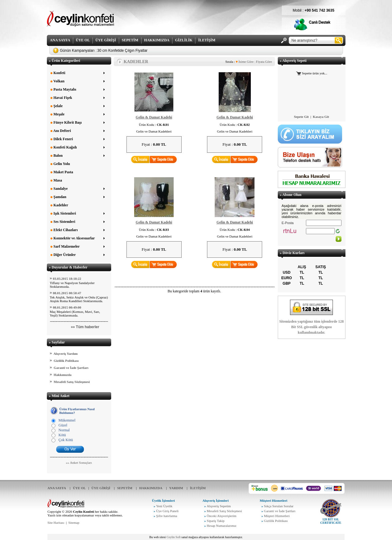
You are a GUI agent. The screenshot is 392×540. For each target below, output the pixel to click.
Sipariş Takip (216, 521)
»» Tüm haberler (85, 327)
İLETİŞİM (207, 40)
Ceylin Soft (174, 537)
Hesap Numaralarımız (222, 526)
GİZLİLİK (184, 40)
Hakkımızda (62, 375)
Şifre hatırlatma (167, 516)
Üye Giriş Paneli (167, 511)
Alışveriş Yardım (66, 354)
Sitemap (74, 523)
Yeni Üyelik (164, 506)
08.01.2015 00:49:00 (67, 307)
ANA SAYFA (60, 40)
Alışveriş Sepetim (219, 506)
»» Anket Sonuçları (79, 463)
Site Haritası (56, 523)
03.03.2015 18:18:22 (67, 279)
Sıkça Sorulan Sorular (279, 506)
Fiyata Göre (264, 62)
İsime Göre (245, 62)
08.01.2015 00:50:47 (67, 293)
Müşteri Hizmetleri (277, 516)
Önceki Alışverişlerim (222, 516)
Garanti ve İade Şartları (71, 368)
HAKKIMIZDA (157, 40)
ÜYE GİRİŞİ (106, 40)
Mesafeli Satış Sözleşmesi (72, 382)
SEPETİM (130, 40)
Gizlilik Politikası (66, 361)
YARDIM (176, 488)
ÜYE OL (83, 40)
